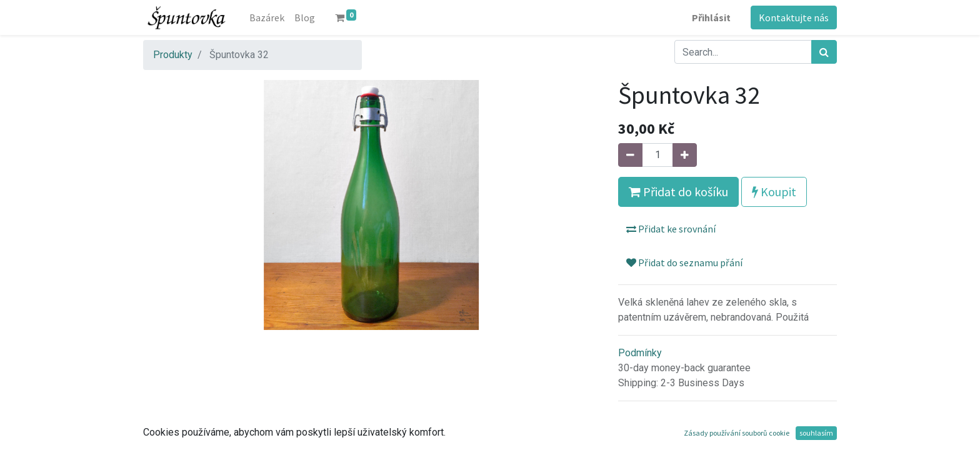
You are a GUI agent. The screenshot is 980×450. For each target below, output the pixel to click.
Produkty (173, 55)
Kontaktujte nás (794, 17)
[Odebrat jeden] (630, 155)
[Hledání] (824, 52)
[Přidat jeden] (685, 155)
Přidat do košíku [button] (678, 192)
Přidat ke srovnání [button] (671, 229)
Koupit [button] (774, 192)
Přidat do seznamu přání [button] (684, 262)
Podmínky (640, 353)
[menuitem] (267, 17)
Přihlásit (711, 17)
